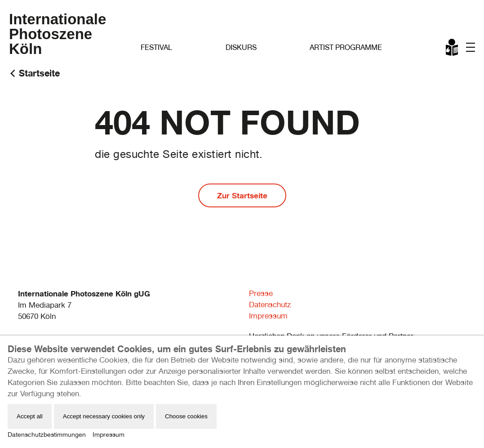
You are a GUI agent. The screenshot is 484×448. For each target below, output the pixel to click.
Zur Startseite (242, 195)
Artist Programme (346, 47)
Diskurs (241, 47)
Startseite (39, 73)
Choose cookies (186, 416)
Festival (156, 47)
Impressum (268, 316)
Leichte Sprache (453, 49)
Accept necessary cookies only (104, 416)
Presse (261, 293)
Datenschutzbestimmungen (47, 435)
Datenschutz (270, 305)
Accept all (30, 416)
